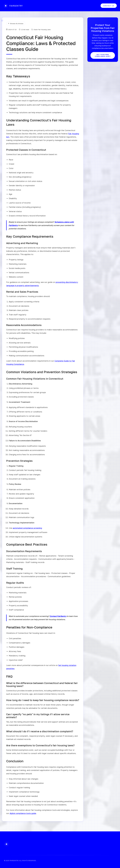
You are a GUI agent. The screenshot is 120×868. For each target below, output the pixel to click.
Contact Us (107, 6)
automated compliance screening (27, 528)
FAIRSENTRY (14, 6)
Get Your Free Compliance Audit (103, 55)
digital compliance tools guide (23, 813)
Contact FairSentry (58, 616)
